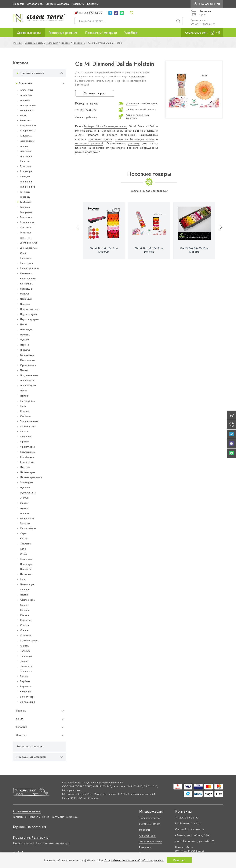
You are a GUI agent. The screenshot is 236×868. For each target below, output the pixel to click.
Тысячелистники (29, 421)
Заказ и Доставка (58, 4)
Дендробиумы (29, 248)
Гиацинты (25, 207)
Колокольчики (28, 278)
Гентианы (25, 192)
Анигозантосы (28, 125)
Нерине (25, 345)
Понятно (179, 860)
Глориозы (25, 227)
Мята (23, 579)
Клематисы (26, 273)
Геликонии (26, 182)
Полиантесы (27, 381)
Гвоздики (25, 176)
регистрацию (138, 77)
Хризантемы (27, 462)
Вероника (26, 686)
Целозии (25, 467)
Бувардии (25, 166)
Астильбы (25, 151)
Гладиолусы (27, 222)
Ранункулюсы (28, 401)
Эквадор (21, 735)
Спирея (24, 625)
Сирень (25, 646)
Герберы (25, 202)
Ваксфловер (27, 697)
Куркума (25, 294)
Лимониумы (27, 330)
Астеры (24, 146)
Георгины (25, 197)
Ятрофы (24, 503)
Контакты (93, 4)
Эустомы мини (28, 493)
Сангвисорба (27, 600)
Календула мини (30, 268)
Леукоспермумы (29, 319)
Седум (24, 605)
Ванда (24, 676)
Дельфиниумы (28, 243)
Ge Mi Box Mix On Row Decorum (104, 250)
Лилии (24, 324)
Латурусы (25, 304)
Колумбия (22, 727)
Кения (20, 719)
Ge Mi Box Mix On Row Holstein (149, 250)
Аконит (24, 508)
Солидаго (26, 620)
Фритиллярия (27, 447)
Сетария (25, 610)
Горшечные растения (63, 33)
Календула (26, 263)
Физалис (25, 590)
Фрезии (25, 442)
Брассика (25, 523)
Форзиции (26, 436)
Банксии (25, 161)
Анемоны (26, 120)
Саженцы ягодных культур (53, 843)
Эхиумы (25, 498)
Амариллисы (27, 110)
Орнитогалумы (28, 365)
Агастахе (25, 513)
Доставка (131, 103)
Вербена (25, 681)
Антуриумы (26, 136)
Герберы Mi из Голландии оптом (105, 126)
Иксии (24, 253)
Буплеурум (26, 171)
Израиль (21, 711)
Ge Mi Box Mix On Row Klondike (194, 250)
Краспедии (26, 289)
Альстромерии (28, 105)
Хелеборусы (27, 457)
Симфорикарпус (29, 641)
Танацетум (26, 656)
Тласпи (24, 661)
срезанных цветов (100, 139)
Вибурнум (26, 692)
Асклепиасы (27, 141)
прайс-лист (91, 117)
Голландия (25, 83)
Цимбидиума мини (31, 477)
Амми (23, 115)
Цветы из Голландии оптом (135, 139)
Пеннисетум (27, 584)
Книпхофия (26, 559)
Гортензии (26, 238)
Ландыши (26, 299)
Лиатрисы (25, 569)
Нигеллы (25, 350)
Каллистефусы (28, 528)
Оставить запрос (94, 93)
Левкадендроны (30, 309)
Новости (18, 4)
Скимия (24, 615)
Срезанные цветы (29, 33)
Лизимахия (26, 574)
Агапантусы (26, 90)
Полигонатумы (28, 385)
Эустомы (25, 487)
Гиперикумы (27, 212)
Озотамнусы (27, 355)
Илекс (24, 554)
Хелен (24, 549)
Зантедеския (27, 702)
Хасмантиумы (28, 452)
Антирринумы (28, 131)
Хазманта (25, 544)
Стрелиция (26, 635)
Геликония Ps (27, 187)
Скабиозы (26, 416)
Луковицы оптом (24, 843)
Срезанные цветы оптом (117, 131)
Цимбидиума (28, 472)
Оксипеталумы (28, 360)
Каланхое (25, 258)
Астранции (26, 156)
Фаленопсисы (28, 426)
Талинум (25, 651)
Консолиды (27, 284)
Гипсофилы (26, 217)
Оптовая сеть (35, 4)
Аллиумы (25, 100)
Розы (23, 406)
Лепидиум (26, 564)
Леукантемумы (28, 314)
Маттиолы (25, 335)
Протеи (24, 396)
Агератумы (26, 95)
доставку (134, 143)
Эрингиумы (26, 482)
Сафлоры (25, 411)
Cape (23, 533)
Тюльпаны (26, 671)
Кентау (24, 538)
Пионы (24, 370)
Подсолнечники (29, 375)
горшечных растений (89, 143)
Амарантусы (27, 518)
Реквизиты (78, 4)
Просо (24, 391)
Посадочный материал (101, 33)
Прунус (24, 595)
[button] (219, 231)
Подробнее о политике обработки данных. (134, 860)
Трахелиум (26, 666)
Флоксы (25, 431)
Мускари (25, 340)
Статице (24, 630)
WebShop (131, 33)
